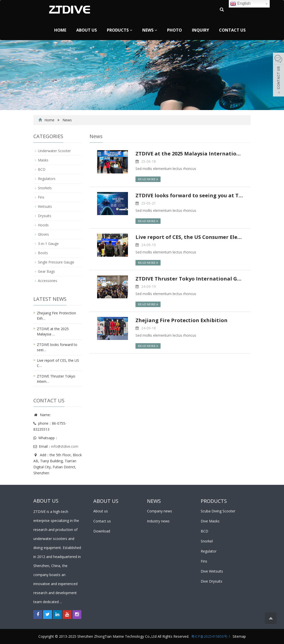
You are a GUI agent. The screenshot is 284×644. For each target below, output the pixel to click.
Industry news (158, 521)
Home (60, 30)
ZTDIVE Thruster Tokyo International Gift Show (189, 279)
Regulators (47, 179)
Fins (41, 197)
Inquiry (200, 30)
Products (120, 30)
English (240, 4)
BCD (42, 169)
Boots (43, 253)
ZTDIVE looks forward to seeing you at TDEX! (189, 195)
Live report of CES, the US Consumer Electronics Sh (189, 237)
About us (87, 30)
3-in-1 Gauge (48, 244)
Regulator (209, 551)
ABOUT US (106, 501)
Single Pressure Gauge (56, 262)
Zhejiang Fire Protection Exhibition (182, 320)
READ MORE (148, 179)
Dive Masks (210, 521)
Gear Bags (46, 271)
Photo (174, 30)
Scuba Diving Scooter (218, 511)
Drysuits (45, 216)
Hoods (43, 225)
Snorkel (207, 541)
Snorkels (45, 188)
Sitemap (239, 636)
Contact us (232, 30)
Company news (160, 511)
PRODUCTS (214, 501)
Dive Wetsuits (212, 571)
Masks (43, 160)
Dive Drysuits (211, 581)
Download (102, 531)
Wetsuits (45, 206)
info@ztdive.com (65, 446)
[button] (131, 30)
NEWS (154, 501)
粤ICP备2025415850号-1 (211, 636)
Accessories (48, 281)
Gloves (43, 234)
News (150, 30)
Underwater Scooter (54, 151)
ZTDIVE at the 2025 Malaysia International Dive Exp (189, 154)
